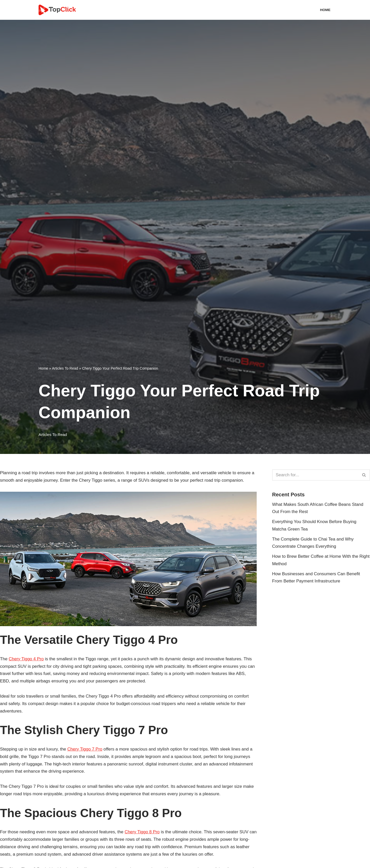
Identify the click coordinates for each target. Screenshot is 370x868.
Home (325, 10)
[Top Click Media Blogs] (58, 10)
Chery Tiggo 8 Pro (143, 832)
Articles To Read (65, 368)
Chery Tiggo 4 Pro (26, 659)
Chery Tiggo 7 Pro (85, 749)
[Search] (315, 475)
